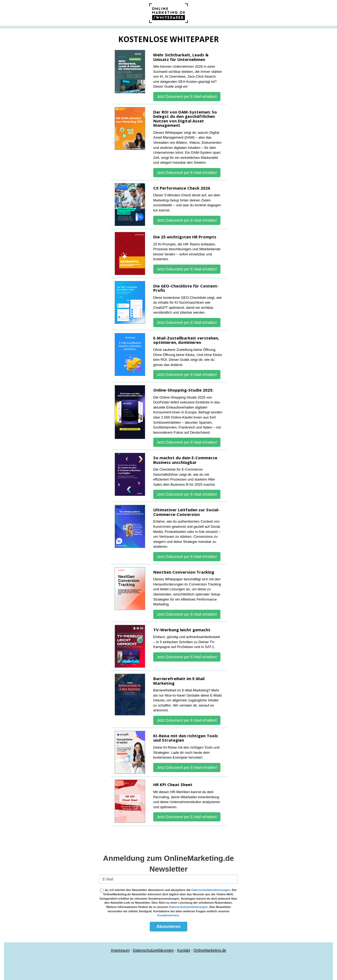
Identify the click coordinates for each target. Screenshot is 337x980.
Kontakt (184, 950)
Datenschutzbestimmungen (211, 890)
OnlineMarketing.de (210, 950)
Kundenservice (168, 915)
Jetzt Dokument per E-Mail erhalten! (187, 97)
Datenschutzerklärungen (154, 950)
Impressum (120, 950)
